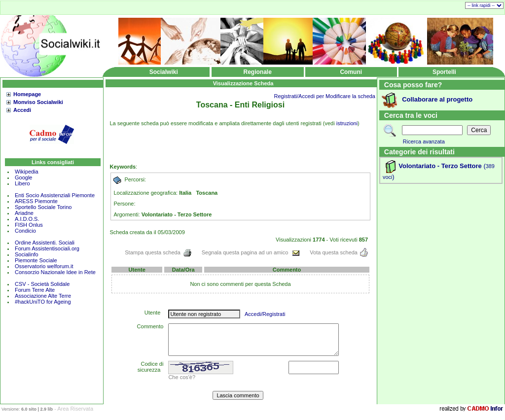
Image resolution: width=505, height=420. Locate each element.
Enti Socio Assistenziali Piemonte (55, 195)
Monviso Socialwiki (38, 102)
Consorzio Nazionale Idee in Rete (55, 272)
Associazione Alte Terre (43, 296)
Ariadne (24, 213)
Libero (22, 183)
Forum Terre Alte (36, 290)
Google (23, 177)
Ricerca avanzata (424, 141)
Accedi (22, 110)
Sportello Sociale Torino (43, 207)
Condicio (25, 231)
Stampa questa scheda (158, 252)
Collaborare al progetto (437, 99)
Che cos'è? (182, 377)
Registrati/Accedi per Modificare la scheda (325, 96)
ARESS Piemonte (36, 201)
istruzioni (347, 123)
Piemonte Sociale (36, 260)
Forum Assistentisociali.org (47, 248)
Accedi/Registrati (265, 314)
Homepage (27, 94)
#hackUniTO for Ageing (43, 302)
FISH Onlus (29, 225)
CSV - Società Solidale (42, 284)
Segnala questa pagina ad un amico (251, 252)
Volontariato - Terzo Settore (440, 166)
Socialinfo (27, 254)
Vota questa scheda (339, 252)
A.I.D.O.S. (27, 219)
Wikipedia (27, 172)
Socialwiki (164, 72)
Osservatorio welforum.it (44, 266)
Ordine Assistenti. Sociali (45, 243)
